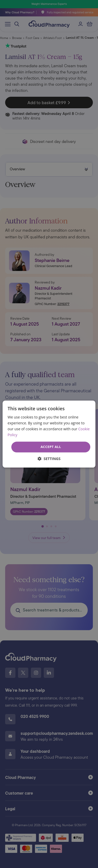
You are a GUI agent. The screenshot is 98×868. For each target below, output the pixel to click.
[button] (49, 459)
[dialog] (49, 434)
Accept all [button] (51, 447)
